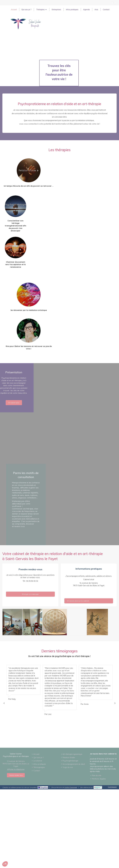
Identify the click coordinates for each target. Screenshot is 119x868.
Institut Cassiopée (71, 787)
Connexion (112, 787)
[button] (5, 864)
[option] (60, 690)
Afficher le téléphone (16, 769)
